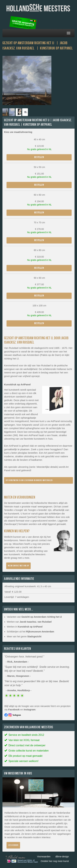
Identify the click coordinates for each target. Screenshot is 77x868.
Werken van (29, 622)
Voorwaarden (44, 857)
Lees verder (13, 845)
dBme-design (62, 857)
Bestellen (39, 157)
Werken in (25, 627)
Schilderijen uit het (31, 632)
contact (43, 540)
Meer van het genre (24, 637)
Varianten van (34, 617)
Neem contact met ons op (18, 566)
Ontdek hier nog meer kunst (55, 861)
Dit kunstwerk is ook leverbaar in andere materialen (29, 480)
